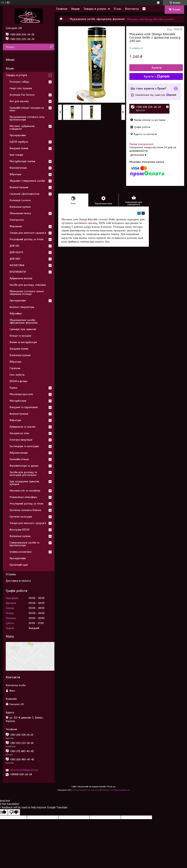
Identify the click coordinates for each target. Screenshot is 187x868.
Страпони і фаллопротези (24, 194)
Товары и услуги (95, 9)
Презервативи (18, 135)
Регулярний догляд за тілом (26, 239)
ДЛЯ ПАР (15, 259)
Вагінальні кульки (20, 207)
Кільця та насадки (20, 336)
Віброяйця (16, 314)
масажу (93, 223)
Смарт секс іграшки (21, 88)
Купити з (157, 76)
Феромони (16, 226)
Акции (75, 9)
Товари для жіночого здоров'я (28, 233)
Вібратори (15, 174)
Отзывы (11, 574)
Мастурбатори (18, 401)
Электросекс (17, 220)
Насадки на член (19, 433)
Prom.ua (111, 787)
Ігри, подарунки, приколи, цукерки (25, 483)
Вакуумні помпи (19, 148)
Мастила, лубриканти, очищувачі (22, 127)
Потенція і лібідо (19, 82)
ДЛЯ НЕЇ (14, 246)
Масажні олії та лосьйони (25, 491)
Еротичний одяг (19, 565)
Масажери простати (21, 394)
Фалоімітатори (18, 168)
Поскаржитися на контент (86, 790)
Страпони (15, 368)
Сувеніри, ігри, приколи (23, 329)
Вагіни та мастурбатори (23, 342)
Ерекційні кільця (19, 459)
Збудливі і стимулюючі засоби (27, 181)
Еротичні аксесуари (21, 517)
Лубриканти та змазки (22, 427)
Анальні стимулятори (22, 307)
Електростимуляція (21, 440)
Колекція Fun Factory (22, 95)
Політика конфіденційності (115, 790)
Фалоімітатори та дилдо (24, 466)
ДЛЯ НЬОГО (16, 252)
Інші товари (16, 155)
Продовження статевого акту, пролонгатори (27, 118)
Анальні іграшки (19, 187)
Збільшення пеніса (20, 213)
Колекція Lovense (20, 200)
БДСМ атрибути (19, 142)
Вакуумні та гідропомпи (24, 407)
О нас (118, 9)
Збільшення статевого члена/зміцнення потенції (27, 293)
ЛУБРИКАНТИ (18, 272)
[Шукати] (51, 47)
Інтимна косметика (21, 552)
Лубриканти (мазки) (21, 278)
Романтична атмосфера (23, 497)
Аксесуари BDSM (19, 530)
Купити (157, 68)
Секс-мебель (17, 375)
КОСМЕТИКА (17, 265)
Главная (62, 9)
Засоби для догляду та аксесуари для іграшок (23, 474)
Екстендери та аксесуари (24, 446)
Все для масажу (19, 101)
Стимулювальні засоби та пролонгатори (24, 544)
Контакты (132, 9)
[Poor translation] (14, 812)
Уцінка (13, 388)
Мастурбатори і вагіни (22, 161)
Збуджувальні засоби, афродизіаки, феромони (97, 19)
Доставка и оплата (18, 581)
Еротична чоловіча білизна (25, 510)
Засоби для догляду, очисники (28, 285)
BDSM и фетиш (18, 381)
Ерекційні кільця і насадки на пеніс (27, 109)
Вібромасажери (19, 453)
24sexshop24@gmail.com (24, 770)
